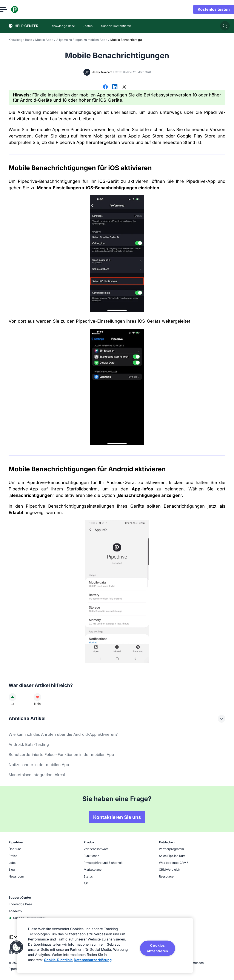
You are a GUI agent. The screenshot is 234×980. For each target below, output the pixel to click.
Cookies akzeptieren (158, 948)
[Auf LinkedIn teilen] (115, 87)
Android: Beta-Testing (29, 744)
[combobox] (13, 940)
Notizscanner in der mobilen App (39, 765)
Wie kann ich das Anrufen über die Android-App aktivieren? (63, 734)
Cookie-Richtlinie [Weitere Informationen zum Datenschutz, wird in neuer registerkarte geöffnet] (58, 960)
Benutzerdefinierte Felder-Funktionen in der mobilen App (61, 755)
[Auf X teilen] (124, 87)
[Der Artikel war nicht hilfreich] (37, 697)
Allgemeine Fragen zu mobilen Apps (82, 40)
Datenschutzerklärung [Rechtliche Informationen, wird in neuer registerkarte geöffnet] (93, 960)
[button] (17, 947)
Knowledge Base (20, 40)
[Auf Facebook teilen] (105, 87)
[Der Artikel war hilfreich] (12, 697)
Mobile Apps (44, 40)
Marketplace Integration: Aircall (37, 775)
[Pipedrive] (23, 9)
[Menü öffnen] (12, 9)
